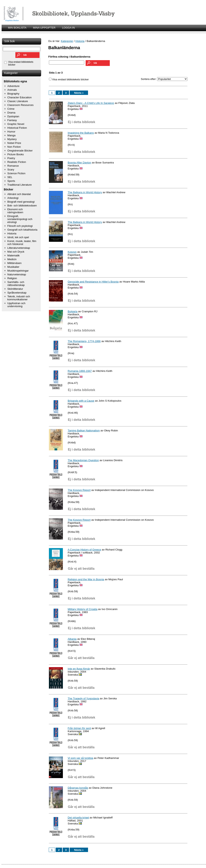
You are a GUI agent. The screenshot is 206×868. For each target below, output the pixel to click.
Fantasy (12, 120)
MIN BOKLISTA (17, 28)
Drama (11, 113)
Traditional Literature (20, 185)
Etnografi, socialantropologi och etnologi (20, 219)
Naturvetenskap (17, 274)
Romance (13, 166)
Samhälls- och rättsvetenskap (16, 284)
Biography (13, 94)
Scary (11, 170)
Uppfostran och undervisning (16, 305)
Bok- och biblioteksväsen (22, 206)
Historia (12, 233)
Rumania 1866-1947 (80, 371)
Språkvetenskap (17, 293)
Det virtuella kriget (78, 818)
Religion (12, 278)
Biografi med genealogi (21, 202)
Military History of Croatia (83, 609)
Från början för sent (79, 728)
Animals (12, 90)
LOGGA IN (68, 28)
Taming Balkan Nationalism (84, 431)
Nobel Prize (14, 143)
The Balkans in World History (85, 192)
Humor (11, 132)
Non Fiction (14, 147)
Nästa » (79, 93)
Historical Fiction (17, 128)
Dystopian (13, 116)
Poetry (11, 158)
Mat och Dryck (16, 252)
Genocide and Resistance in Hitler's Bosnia (93, 282)
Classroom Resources (20, 105)
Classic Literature (18, 101)
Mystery (12, 139)
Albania (72, 639)
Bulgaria (73, 311)
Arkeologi (13, 198)
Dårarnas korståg (78, 788)
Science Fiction (16, 173)
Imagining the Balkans (81, 133)
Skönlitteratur (15, 289)
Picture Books (16, 154)
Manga (11, 135)
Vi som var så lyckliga (80, 758)
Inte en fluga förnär (79, 669)
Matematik (13, 255)
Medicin (12, 259)
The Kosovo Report (79, 490)
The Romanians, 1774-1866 (84, 341)
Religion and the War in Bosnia (86, 579)
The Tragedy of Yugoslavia (83, 698)
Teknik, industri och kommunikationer (19, 298)
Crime (11, 109)
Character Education (20, 97)
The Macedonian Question (83, 460)
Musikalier (13, 267)
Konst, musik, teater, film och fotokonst (22, 243)
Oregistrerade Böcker (20, 151)
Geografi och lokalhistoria (22, 230)
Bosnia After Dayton (79, 163)
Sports (11, 181)
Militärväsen (14, 263)
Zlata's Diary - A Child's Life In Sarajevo (91, 103)
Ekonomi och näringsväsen (15, 211)
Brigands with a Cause (81, 401)
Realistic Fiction (17, 162)
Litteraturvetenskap (19, 248)
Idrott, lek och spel (18, 237)
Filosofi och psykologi (20, 226)
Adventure (13, 86)
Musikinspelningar (18, 271)
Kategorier (11, 73)
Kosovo (72, 252)
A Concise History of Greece (84, 550)
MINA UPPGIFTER (44, 28)
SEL (10, 177)
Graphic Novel (16, 124)
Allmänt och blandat (19, 194)
